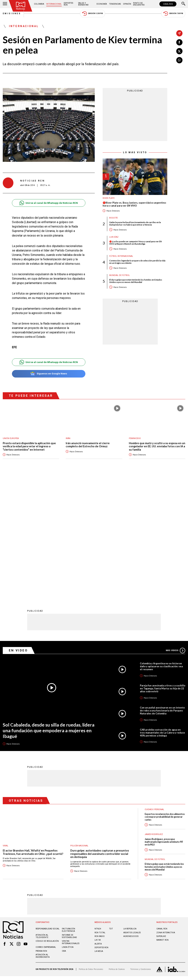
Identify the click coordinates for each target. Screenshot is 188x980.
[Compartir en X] (179, 51)
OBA (64, 830)
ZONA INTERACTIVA (166, 811)
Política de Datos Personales (91, 848)
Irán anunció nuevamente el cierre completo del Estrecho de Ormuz (88, 445)
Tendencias (115, 4)
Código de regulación (47, 820)
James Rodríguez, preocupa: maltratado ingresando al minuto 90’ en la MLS (164, 721)
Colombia (39, 4)
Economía (102, 4)
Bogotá (113, 218)
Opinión (127, 4)
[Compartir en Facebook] (179, 42)
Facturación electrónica (68, 809)
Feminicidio (135, 438)
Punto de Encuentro (139, 4)
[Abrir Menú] (5, 4)
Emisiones (12, 14)
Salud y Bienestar (83, 4)
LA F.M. (98, 819)
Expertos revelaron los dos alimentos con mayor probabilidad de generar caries (165, 696)
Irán (68, 438)
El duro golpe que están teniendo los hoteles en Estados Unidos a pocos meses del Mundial (136, 281)
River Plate (109, 198)
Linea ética (68, 826)
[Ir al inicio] (21, 6)
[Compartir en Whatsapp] (179, 60)
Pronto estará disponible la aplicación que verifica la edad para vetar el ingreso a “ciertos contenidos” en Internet (29, 446)
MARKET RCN (162, 819)
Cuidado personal (154, 688)
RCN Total (100, 811)
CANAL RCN (168, 4)
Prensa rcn (41, 830)
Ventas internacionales (71, 821)
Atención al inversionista (43, 835)
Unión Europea (11, 438)
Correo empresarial (46, 826)
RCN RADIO (100, 815)
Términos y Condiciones (141, 848)
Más (176, 529)
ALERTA (98, 823)
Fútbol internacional (121, 256)
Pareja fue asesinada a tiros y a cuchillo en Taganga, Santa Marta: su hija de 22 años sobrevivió (163, 567)
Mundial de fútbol (120, 275)
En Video (18, 529)
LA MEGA (99, 830)
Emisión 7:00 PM (173, 14)
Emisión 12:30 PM (93, 14)
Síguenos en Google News (49, 374)
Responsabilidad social (48, 808)
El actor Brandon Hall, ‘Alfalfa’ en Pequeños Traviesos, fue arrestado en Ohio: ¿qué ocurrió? (33, 731)
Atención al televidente (42, 815)
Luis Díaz (114, 237)
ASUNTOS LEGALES (132, 811)
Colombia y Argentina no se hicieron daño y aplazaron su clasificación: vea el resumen (161, 545)
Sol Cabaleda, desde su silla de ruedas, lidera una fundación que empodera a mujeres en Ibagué (49, 609)
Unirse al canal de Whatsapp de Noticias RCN (49, 203)
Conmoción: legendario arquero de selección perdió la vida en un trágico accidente (137, 262)
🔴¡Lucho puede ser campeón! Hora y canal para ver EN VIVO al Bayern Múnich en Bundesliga (135, 243)
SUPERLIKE (161, 815)
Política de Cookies (117, 848)
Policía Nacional (79, 725)
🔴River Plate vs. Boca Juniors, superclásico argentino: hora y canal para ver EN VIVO (134, 204)
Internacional (54, 4)
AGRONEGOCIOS (131, 815)
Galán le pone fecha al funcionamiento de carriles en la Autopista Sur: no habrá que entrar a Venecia (135, 223)
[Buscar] (183, 4)
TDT (111, 808)
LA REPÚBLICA (130, 808)
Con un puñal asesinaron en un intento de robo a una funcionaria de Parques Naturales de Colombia (162, 589)
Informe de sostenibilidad (69, 815)
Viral (6, 725)
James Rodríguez (154, 713)
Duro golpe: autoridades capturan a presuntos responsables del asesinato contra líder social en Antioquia (100, 733)
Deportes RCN (68, 4)
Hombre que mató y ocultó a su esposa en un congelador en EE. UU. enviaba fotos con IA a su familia (157, 446)
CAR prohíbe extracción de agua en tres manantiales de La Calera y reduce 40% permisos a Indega (162, 611)
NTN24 (98, 808)
